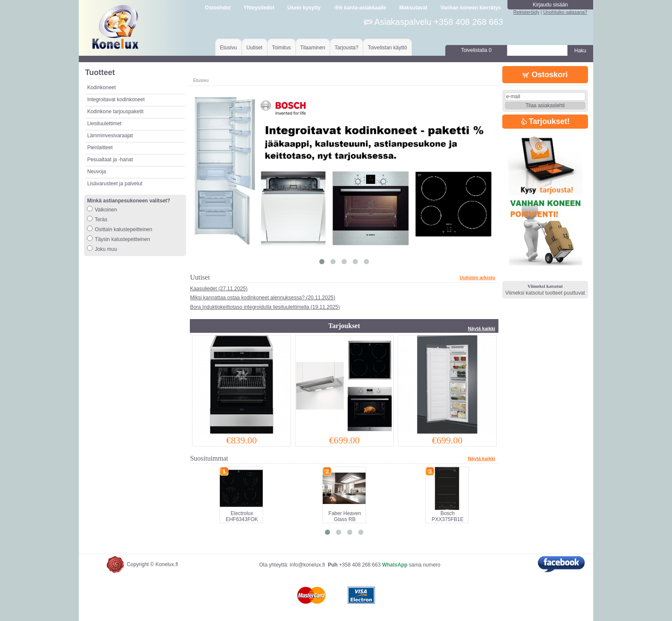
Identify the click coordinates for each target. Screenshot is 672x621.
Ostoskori (545, 75)
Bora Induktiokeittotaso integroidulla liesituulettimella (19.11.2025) (265, 307)
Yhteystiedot (259, 8)
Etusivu (228, 48)
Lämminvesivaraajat (110, 136)
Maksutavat (413, 8)
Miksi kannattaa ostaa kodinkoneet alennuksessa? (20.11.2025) (262, 298)
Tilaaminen (313, 48)
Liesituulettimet (104, 124)
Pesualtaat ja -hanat (110, 160)
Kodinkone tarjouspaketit (115, 112)
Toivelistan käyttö (387, 48)
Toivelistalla (476, 50)
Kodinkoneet (101, 87)
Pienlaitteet (100, 148)
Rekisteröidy (526, 12)
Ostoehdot (218, 8)
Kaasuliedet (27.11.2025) (219, 289)
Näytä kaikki (482, 329)
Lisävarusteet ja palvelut (115, 184)
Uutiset (254, 48)
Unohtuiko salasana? (565, 12)
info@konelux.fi (307, 565)
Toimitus (282, 48)
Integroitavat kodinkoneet (116, 99)
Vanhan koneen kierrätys (470, 8)
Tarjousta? (346, 48)
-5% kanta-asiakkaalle (360, 8)
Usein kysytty (304, 8)
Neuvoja (96, 172)
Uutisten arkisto (477, 277)
